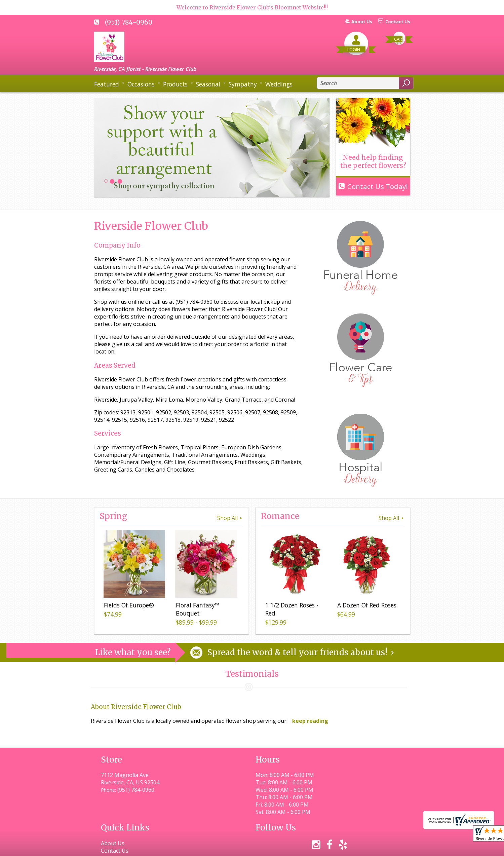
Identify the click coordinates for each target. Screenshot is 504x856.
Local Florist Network (341, 848)
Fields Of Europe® (128, 606)
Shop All (230, 518)
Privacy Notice (288, 848)
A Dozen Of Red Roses (366, 606)
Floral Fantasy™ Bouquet (197, 610)
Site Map (387, 848)
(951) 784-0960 (129, 22)
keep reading (310, 721)
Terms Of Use (244, 848)
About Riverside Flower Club (136, 707)
